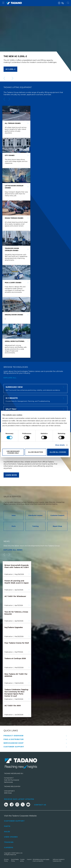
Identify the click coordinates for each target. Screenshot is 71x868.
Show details (60, 445)
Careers (9, 847)
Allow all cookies (58, 452)
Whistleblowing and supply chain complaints (41, 860)
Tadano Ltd (19, 853)
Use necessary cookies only (13, 452)
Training (9, 842)
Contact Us (40, 805)
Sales (7, 831)
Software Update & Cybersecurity (59, 860)
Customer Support (14, 747)
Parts (7, 826)
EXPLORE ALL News (13, 550)
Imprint (29, 859)
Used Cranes (11, 837)
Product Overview (14, 736)
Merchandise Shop (14, 743)
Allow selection (36, 452)
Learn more (11, 475)
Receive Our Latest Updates (19, 799)
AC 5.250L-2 (10, 69)
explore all (10, 378)
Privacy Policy (6, 860)
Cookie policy (22, 860)
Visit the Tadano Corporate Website (20, 816)
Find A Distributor (14, 739)
